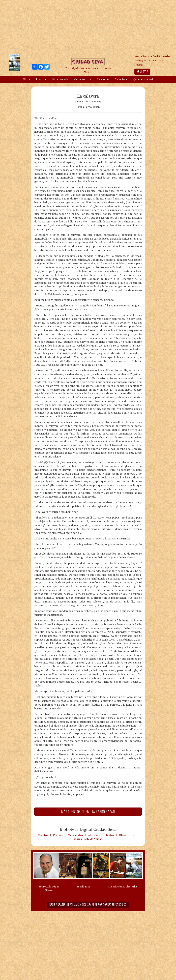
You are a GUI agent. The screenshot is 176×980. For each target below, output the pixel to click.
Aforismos (94, 835)
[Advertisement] (88, 27)
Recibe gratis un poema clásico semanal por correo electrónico (88, 905)
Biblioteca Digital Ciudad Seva (88, 829)
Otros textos (127, 835)
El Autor (41, 79)
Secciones (103, 79)
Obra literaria (60, 79)
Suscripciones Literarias (123, 886)
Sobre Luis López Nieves (49, 888)
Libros (27, 79)
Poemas (58, 835)
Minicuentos (75, 835)
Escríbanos (83, 886)
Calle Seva (121, 79)
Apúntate (142, 72)
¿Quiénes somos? (143, 79)
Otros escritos (83, 79)
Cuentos (43, 835)
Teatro (110, 835)
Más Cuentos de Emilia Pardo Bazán (88, 812)
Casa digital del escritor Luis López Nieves (88, 70)
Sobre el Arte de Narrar (88, 839)
